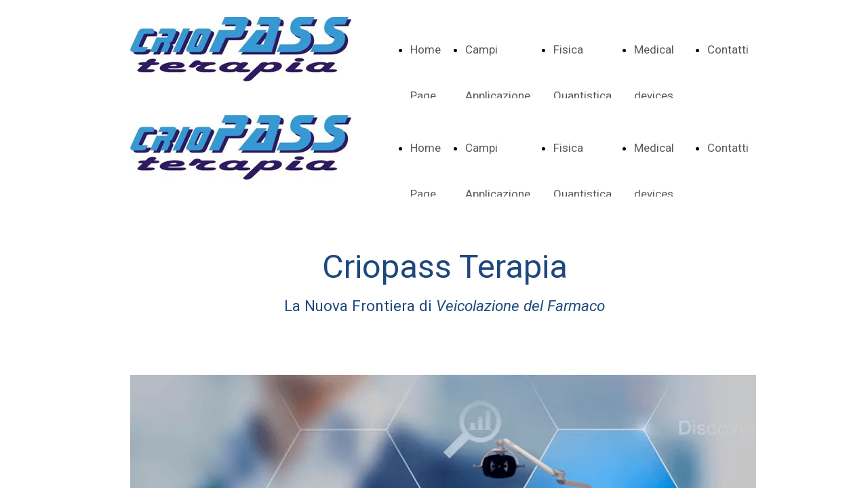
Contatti (728, 49)
